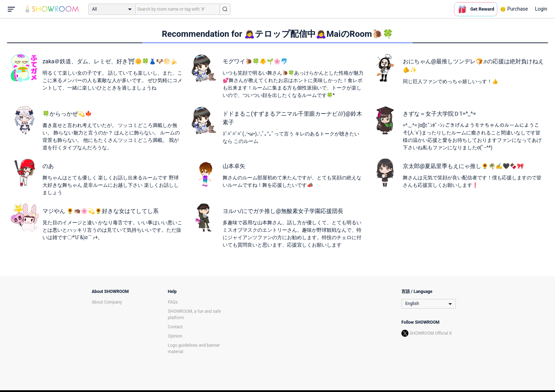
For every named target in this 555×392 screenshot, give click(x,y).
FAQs (173, 302)
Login (541, 9)
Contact (175, 327)
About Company (107, 302)
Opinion (175, 336)
